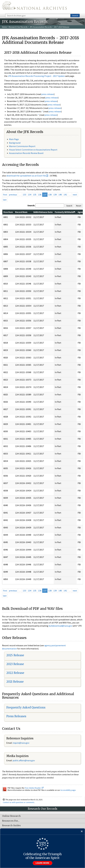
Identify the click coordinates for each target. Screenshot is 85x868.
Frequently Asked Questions (26, 707)
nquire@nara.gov (21, 743)
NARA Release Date (43, 212)
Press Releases (16, 716)
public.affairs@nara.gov (24, 760)
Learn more (42, 863)
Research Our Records (18, 27)
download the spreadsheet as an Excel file (26, 176)
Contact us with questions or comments (19, 802)
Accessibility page (68, 790)
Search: (31, 205)
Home (4, 27)
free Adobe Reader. (34, 788)
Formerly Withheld (65, 212)
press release (48, 94)
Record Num (21, 212)
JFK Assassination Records (41, 27)
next (75, 195)
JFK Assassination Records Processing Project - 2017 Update (36, 76)
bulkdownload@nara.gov (60, 626)
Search (75, 16)
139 (55, 195)
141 (65, 195)
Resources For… (11, 821)
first (5, 195)
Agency (81, 212)
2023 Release (15, 664)
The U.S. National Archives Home (34, 7)
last (5, 200)
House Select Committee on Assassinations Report (33, 150)
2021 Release (15, 682)
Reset (79, 206)
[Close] (82, 832)
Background (15, 143)
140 (60, 195)
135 (35, 195)
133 (24, 195)
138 (50, 195)
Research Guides (11, 826)
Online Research (11, 816)
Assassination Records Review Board (26, 153)
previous (13, 195)
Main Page (14, 139)
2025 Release (15, 655)
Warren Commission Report (22, 146)
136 (40, 195)
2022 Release (15, 673)
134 (30, 195)
